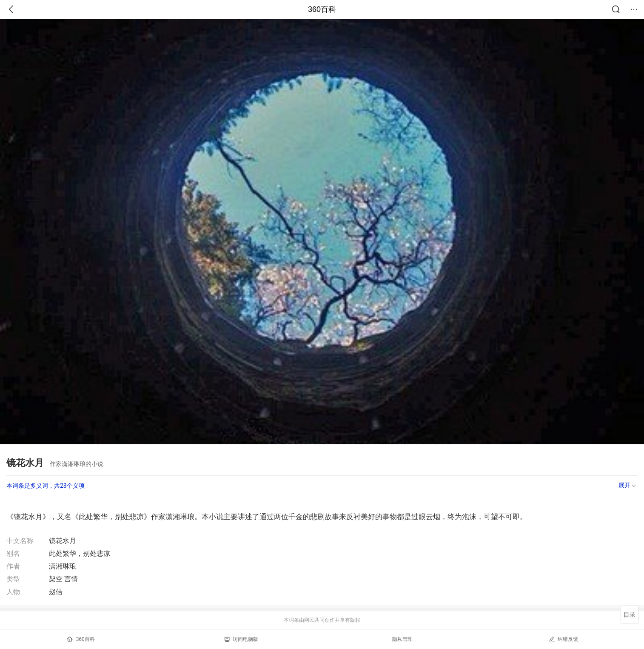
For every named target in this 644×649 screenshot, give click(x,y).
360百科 (322, 9)
